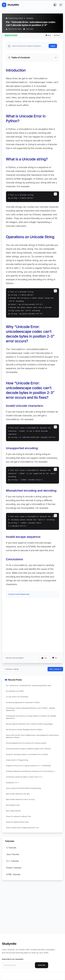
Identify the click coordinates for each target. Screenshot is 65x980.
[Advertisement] (32, 606)
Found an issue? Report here (19, 594)
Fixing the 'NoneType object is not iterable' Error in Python (27, 754)
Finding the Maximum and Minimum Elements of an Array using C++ (31, 771)
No (55, 658)
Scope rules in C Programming (17, 760)
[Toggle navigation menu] (61, 5)
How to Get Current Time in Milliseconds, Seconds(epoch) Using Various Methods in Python (32, 736)
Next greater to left (13, 805)
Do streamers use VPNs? (15, 691)
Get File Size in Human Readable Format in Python (24, 730)
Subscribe (42, 965)
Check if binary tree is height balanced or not (22, 828)
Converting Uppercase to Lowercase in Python (23, 702)
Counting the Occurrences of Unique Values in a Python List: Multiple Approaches (31, 717)
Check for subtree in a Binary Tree (18, 816)
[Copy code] (55, 194)
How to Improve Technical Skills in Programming (23, 788)
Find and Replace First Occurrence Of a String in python (26, 743)
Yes (44, 658)
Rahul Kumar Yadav (15, 29)
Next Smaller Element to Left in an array (20, 799)
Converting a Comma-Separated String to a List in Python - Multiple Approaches (30, 709)
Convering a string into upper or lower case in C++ (24, 777)
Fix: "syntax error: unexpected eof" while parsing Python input (29, 685)
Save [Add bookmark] (48, 35)
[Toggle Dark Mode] (55, 5)
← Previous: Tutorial (11, 669)
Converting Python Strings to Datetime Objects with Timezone (28, 749)
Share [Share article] (57, 35)
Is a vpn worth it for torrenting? (17, 697)
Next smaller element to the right (18, 794)
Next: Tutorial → (55, 669)
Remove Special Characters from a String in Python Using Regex (29, 724)
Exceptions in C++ (13, 783)
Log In (53, 46)
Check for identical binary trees (17, 822)
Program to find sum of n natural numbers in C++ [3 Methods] (28, 766)
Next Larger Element (13, 811)
